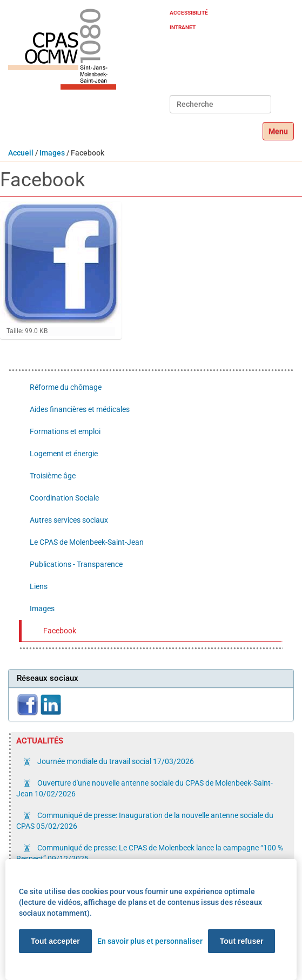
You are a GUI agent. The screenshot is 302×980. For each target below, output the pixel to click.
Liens (39, 586)
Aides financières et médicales (80, 409)
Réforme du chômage (66, 387)
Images (52, 153)
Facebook (60, 631)
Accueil (21, 153)
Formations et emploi (65, 431)
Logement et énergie (64, 454)
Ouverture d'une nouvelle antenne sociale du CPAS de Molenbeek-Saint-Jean (145, 788)
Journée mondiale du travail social (115, 761)
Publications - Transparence (76, 564)
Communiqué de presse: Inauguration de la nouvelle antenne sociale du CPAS (145, 821)
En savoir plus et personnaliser (150, 941)
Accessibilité (189, 13)
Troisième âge (53, 476)
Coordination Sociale (64, 498)
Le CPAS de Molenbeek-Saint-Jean (87, 542)
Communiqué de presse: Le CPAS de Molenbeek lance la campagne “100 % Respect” (150, 853)
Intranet (183, 27)
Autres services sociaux (69, 520)
